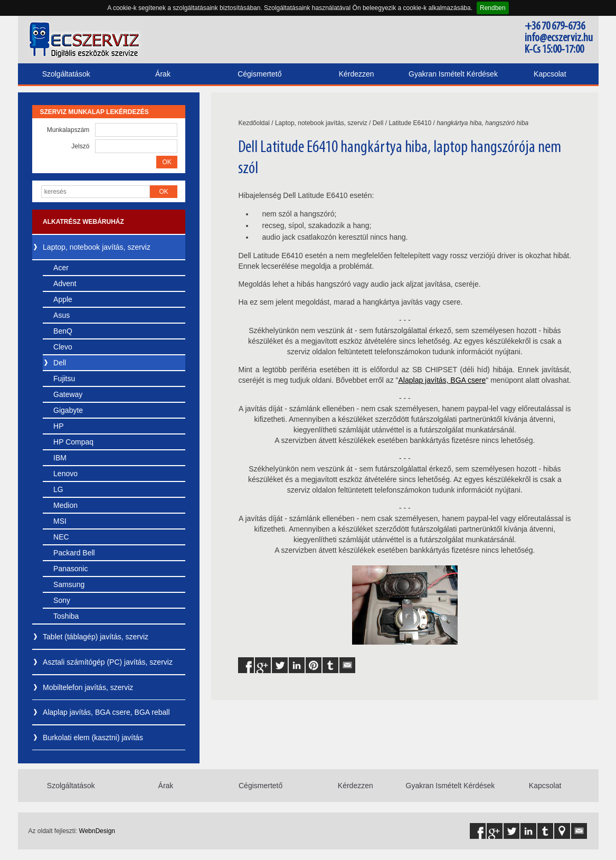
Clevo (63, 347)
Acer (61, 268)
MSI (60, 521)
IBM (60, 458)
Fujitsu (64, 379)
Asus (61, 315)
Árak (163, 74)
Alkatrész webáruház (83, 222)
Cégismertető (259, 74)
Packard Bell (74, 553)
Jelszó (80, 146)
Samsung (69, 584)
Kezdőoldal (254, 123)
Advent (65, 283)
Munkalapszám (68, 130)
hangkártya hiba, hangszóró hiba (482, 123)
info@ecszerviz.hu (559, 38)
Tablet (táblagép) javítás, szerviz (96, 637)
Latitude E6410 (410, 123)
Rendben (493, 8)
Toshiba (66, 616)
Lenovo (65, 474)
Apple (63, 299)
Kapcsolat (550, 74)
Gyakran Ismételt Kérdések (453, 74)
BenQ (63, 331)
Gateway (68, 394)
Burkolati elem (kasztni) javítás (93, 738)
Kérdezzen (357, 74)
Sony (62, 600)
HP (58, 426)
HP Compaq (73, 442)
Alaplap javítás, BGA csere (442, 380)
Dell (60, 363)
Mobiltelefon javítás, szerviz (88, 687)
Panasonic (70, 569)
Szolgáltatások (66, 74)
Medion (65, 505)
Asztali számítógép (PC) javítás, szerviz (108, 662)
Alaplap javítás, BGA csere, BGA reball (106, 712)
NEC (61, 537)
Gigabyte (68, 410)
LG (58, 489)
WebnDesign (97, 831)
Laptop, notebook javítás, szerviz (97, 247)
